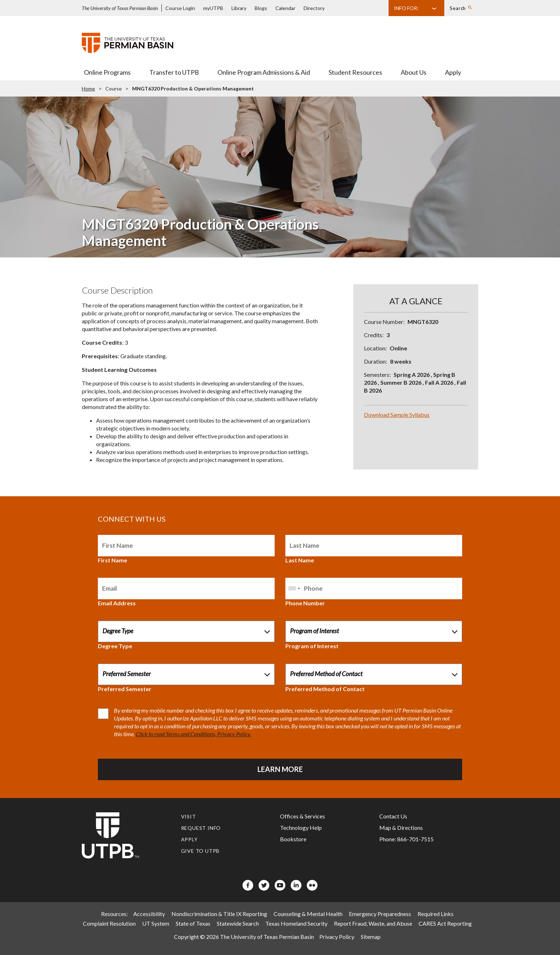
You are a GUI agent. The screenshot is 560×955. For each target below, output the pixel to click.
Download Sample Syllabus (397, 415)
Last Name (300, 560)
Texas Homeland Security (296, 923)
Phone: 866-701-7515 (406, 839)
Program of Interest (312, 646)
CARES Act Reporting (445, 923)
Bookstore (293, 839)
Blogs (261, 8)
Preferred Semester (125, 689)
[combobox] (294, 589)
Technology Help (301, 828)
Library (239, 8)
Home (88, 88)
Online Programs (107, 72)
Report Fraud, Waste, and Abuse (373, 923)
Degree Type (115, 646)
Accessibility (149, 914)
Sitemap (371, 937)
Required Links (436, 914)
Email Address (117, 603)
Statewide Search (238, 923)
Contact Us (393, 816)
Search (458, 8)
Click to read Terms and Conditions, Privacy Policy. (193, 734)
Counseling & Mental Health (308, 914)
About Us (414, 72)
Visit (189, 816)
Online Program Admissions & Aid (264, 72)
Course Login (180, 8)
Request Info (201, 828)
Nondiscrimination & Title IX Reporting (219, 914)
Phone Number (305, 603)
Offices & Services (302, 816)
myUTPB (213, 8)
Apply (453, 72)
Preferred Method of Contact (325, 689)
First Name (112, 560)
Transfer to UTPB (174, 72)
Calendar (285, 8)
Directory (314, 8)
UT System (156, 923)
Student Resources (355, 72)
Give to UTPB (201, 851)
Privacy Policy (337, 937)
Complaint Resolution (109, 923)
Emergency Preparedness (380, 914)
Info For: (406, 8)
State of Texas (193, 923)
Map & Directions (401, 828)
